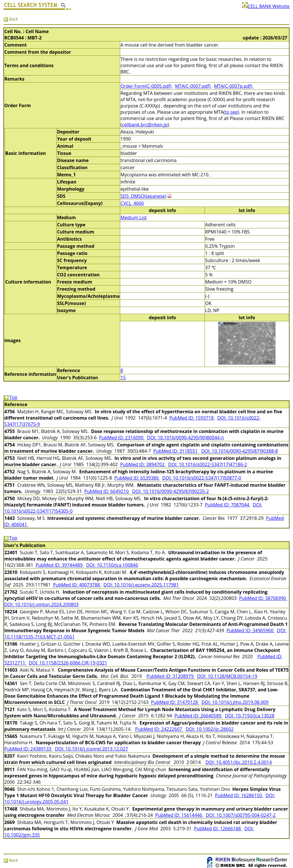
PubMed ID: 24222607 (159, 729)
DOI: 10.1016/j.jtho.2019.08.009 (235, 702)
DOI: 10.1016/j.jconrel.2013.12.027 (92, 749)
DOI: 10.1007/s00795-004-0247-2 (241, 815)
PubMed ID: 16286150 (239, 795)
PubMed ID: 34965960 (250, 630)
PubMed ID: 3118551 (176, 451)
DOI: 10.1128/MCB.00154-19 (227, 676)
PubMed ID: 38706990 (263, 598)
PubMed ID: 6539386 (137, 478)
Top (10, 397)
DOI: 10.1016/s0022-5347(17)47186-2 (208, 464)
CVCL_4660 (132, 203)
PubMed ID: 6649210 (107, 491)
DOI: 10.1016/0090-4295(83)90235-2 (171, 491)
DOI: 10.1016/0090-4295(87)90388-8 (239, 451)
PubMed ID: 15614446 (179, 815)
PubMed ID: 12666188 (218, 829)
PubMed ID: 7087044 (228, 505)
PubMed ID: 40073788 (77, 585)
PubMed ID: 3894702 (143, 464)
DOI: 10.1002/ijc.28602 (210, 729)
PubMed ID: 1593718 (192, 418)
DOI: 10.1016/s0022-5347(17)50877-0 (202, 478)
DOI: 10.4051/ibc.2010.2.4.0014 (239, 762)
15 (123, 378)
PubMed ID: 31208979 (171, 676)
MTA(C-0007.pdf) (193, 86)
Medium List (134, 218)
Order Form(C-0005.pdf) (146, 86)
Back (11, 19)
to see (231, 112)
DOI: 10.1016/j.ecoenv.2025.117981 (141, 585)
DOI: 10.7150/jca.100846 (112, 565)
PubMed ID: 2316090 (122, 438)
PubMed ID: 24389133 (28, 749)
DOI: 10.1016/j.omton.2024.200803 (41, 604)
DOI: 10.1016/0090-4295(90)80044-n (186, 438)
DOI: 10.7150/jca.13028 (250, 716)
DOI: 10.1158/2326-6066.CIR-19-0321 (68, 663)
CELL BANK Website (266, 6)
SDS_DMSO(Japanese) (143, 196)
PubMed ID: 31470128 (175, 702)
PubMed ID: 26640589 (199, 716)
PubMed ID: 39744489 (60, 565)
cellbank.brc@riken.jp (145, 125)
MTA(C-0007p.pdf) (234, 86)
